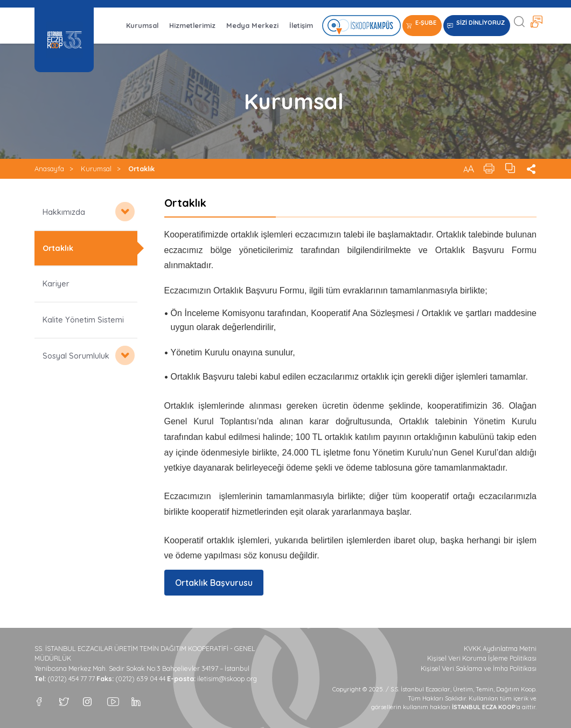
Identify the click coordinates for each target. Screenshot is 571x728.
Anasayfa (49, 169)
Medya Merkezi (252, 25)
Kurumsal (142, 25)
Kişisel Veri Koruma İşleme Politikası (482, 658)
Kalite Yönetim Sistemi (83, 320)
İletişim (301, 25)
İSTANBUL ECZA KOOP (64, 40)
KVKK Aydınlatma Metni (500, 649)
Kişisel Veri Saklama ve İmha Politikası (479, 668)
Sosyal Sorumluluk (76, 356)
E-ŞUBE (426, 23)
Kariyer (56, 284)
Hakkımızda (64, 212)
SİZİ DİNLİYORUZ (481, 23)
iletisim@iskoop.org (227, 679)
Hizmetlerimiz (192, 25)
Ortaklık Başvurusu (214, 583)
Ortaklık (141, 169)
